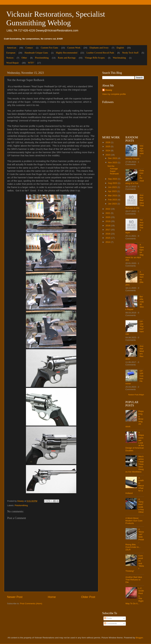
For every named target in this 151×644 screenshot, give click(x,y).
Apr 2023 (113, 191)
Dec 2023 (113, 158)
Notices (10, 58)
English (120, 48)
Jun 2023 (113, 187)
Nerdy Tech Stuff (130, 53)
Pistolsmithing (42, 58)
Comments (110, 623)
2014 (108, 242)
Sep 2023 (113, 179)
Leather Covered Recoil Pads (100, 53)
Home (52, 597)
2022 (108, 209)
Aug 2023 (113, 183)
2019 (108, 221)
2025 (108, 146)
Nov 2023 (113, 162)
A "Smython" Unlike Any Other (141, 506)
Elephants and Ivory (99, 48)
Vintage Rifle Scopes (95, 58)
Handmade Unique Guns (36, 53)
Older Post (88, 597)
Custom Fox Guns (49, 48)
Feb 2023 (113, 200)
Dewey (109, 90)
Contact (29, 48)
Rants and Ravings (67, 58)
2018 (108, 226)
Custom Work (74, 48)
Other (24, 58)
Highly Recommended (67, 53)
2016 (108, 234)
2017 (108, 230)
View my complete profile (114, 94)
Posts (108, 618)
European (11, 53)
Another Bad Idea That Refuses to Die (134, 580)
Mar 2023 (113, 196)
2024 (108, 151)
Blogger (139, 638)
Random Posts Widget (136, 395)
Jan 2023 (113, 204)
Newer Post (15, 597)
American (12, 48)
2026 (108, 142)
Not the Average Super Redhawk (113, 170)
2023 (108, 155)
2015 (108, 238)
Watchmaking (119, 58)
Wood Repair (13, 63)
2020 (108, 217)
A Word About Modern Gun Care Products (134, 521)
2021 (108, 213)
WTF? (31, 63)
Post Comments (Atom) (31, 604)
